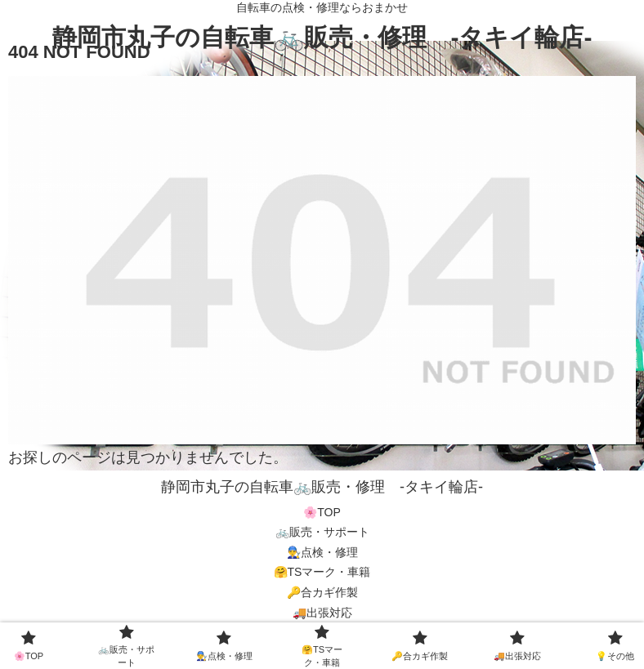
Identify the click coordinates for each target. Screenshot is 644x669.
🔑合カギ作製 (322, 592)
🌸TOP (322, 512)
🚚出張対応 (322, 613)
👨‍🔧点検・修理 (322, 552)
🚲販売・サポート (322, 532)
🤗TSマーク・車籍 (322, 572)
